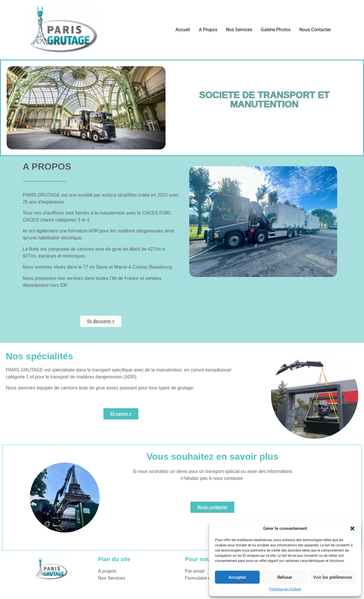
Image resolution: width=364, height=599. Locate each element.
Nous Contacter (315, 30)
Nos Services (239, 30)
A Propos (208, 30)
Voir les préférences (333, 577)
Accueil (183, 30)
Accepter (237, 577)
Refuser (285, 577)
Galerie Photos (276, 30)
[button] (352, 528)
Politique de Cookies (285, 589)
